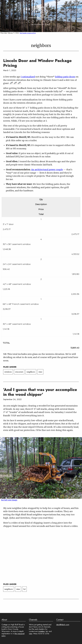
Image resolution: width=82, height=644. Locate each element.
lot (24, 589)
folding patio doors (65, 77)
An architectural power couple (47, 170)
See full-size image (9, 500)
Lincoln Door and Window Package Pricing (37, 63)
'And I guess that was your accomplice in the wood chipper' (40, 392)
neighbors (31, 372)
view (40, 372)
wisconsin (19, 372)
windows (8, 372)
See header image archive (28, 33)
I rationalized (28, 77)
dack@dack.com (63, 625)
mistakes (41, 631)
